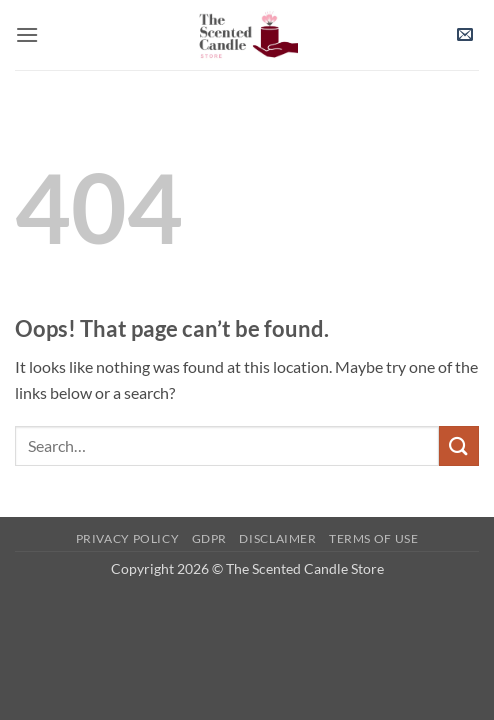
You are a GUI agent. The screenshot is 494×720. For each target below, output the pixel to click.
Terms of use (373, 538)
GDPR (209, 538)
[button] (27, 34)
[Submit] (459, 445)
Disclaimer (277, 538)
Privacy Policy (128, 538)
